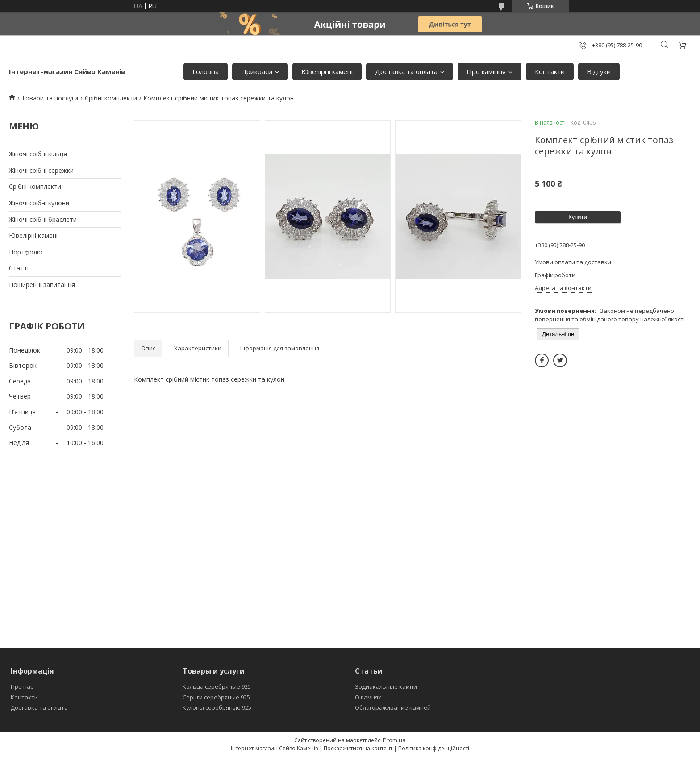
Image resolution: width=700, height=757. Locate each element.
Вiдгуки (599, 71)
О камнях (368, 697)
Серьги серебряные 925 (216, 697)
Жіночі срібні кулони (39, 203)
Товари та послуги (50, 98)
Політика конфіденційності (434, 748)
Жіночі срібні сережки (41, 170)
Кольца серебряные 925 (217, 686)
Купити (578, 217)
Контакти (550, 71)
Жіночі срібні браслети (43, 219)
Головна (206, 71)
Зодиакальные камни (386, 686)
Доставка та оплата (406, 71)
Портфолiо (26, 252)
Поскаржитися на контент (358, 748)
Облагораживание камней (393, 707)
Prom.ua (394, 740)
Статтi (19, 268)
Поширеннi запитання (42, 285)
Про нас (22, 686)
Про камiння (486, 71)
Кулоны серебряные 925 (217, 707)
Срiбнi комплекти (35, 186)
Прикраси (257, 71)
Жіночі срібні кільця (38, 154)
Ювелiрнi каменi (327, 71)
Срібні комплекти (111, 98)
